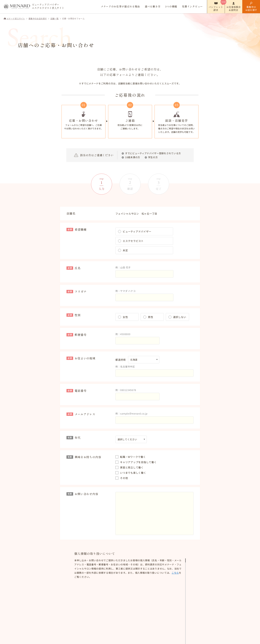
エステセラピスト (133, 241)
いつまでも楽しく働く (133, 473)
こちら (168, 573)
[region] (130, 569)
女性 (125, 317)
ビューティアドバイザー (137, 231)
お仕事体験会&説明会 (233, 8)
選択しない (180, 317)
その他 (124, 478)
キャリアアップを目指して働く (138, 462)
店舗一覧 (54, 18)
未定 (125, 250)
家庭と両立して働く (132, 467)
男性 (151, 317)
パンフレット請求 (216, 8)
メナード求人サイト (16, 18)
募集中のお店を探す (251, 8)
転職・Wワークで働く (133, 457)
